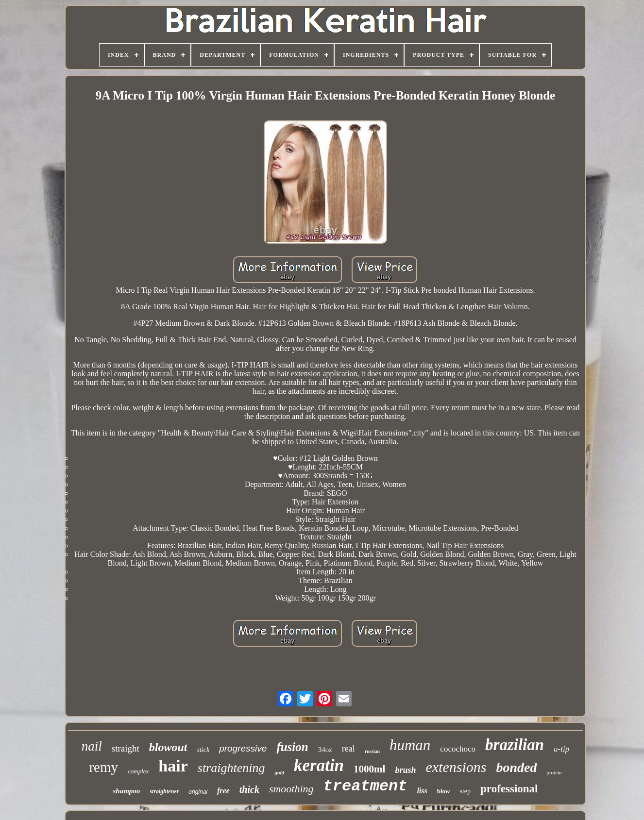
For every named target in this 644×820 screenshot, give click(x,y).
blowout (168, 747)
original (198, 792)
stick (203, 750)
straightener (164, 791)
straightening (231, 768)
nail (92, 746)
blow (444, 791)
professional (509, 789)
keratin (319, 765)
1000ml (369, 769)
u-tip (561, 749)
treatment (365, 786)
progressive (243, 748)
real (348, 749)
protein (554, 772)
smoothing (291, 789)
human (410, 745)
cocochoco (458, 749)
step (466, 791)
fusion (292, 747)
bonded (516, 767)
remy (103, 767)
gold (279, 772)
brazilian (515, 745)
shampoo (126, 791)
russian (372, 751)
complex (138, 771)
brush (405, 770)
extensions (456, 767)
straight (126, 748)
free (223, 791)
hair (173, 766)
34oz (325, 750)
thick (249, 789)
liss (422, 791)
